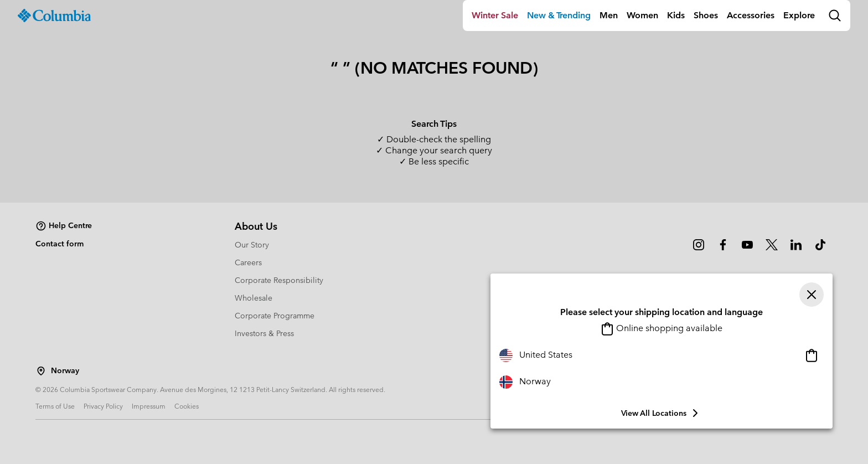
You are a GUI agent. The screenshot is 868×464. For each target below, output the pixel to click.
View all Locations (662, 413)
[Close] (812, 295)
